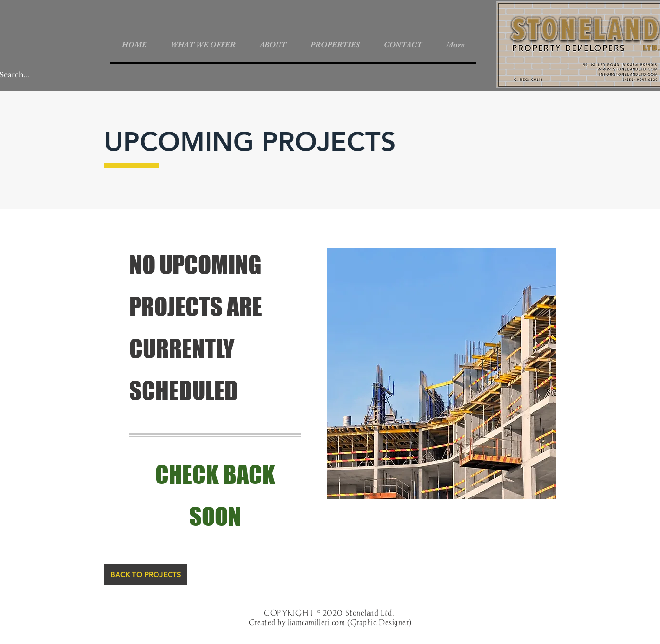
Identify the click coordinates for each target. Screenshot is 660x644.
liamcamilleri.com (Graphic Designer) (350, 622)
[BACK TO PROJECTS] (145, 574)
